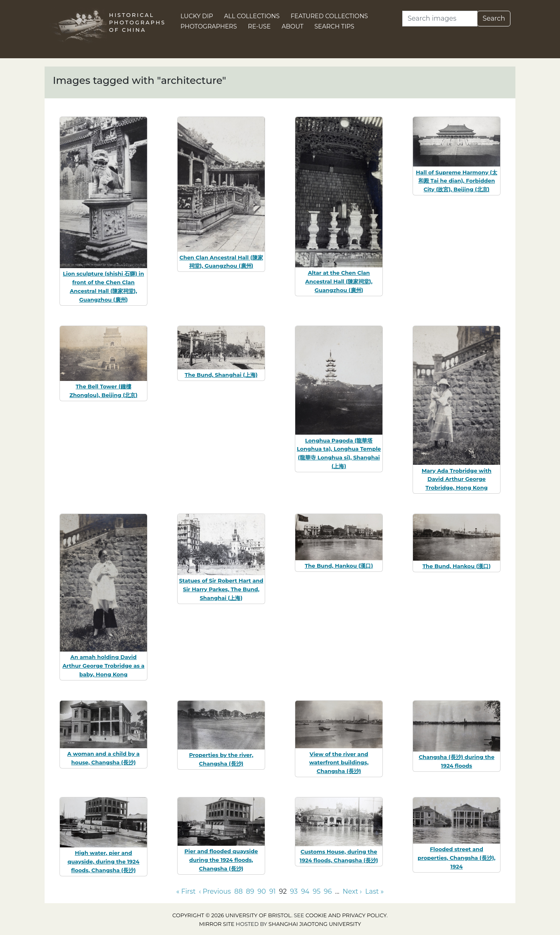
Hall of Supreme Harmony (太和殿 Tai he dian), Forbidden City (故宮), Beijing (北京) (457, 181)
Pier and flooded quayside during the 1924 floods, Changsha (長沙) (221, 860)
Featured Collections (329, 16)
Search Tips (334, 26)
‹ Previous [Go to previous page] (215, 891)
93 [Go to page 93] (294, 891)
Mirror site (217, 924)
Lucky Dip (197, 16)
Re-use (259, 26)
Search (494, 18)
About (293, 26)
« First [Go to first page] (186, 891)
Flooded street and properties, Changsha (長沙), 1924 (457, 858)
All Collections (252, 16)
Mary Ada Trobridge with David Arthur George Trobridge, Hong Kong (457, 479)
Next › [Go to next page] (352, 891)
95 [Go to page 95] (317, 891)
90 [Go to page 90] (262, 891)
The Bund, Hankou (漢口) (339, 566)
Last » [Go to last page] (374, 891)
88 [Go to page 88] (238, 891)
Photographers (209, 26)
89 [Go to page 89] (250, 891)
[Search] (440, 19)
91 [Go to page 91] (273, 891)
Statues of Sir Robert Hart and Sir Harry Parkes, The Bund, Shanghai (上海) (221, 589)
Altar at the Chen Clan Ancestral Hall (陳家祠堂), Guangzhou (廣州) (339, 281)
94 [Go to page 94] (305, 891)
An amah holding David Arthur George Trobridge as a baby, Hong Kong (103, 666)
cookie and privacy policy (346, 915)
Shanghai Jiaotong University (315, 924)
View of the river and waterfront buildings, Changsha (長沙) (339, 763)
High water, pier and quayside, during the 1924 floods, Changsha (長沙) (103, 861)
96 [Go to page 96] (328, 891)
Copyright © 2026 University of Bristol (232, 915)
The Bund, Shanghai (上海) (221, 375)
